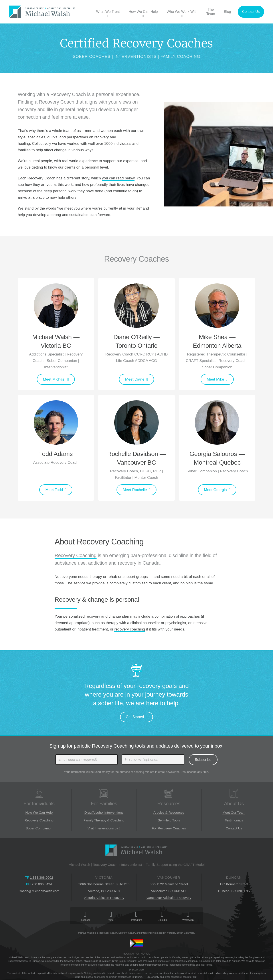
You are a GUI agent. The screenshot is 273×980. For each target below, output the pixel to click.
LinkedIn (162, 916)
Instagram (136, 916)
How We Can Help (143, 14)
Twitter (111, 916)
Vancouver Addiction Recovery (169, 898)
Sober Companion (39, 828)
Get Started (135, 717)
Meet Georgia (215, 490)
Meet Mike (215, 379)
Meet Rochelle (135, 490)
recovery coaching (130, 629)
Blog (227, 12)
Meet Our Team (234, 812)
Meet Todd (54, 490)
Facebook (85, 916)
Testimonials (234, 820)
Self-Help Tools (169, 820)
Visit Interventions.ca (104, 828)
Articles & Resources (169, 812)
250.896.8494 (42, 884)
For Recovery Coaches (169, 828)
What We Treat (108, 14)
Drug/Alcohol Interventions (104, 812)
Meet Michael (54, 379)
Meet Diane (135, 379)
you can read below (118, 178)
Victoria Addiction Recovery (104, 898)
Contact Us (251, 12)
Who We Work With (182, 14)
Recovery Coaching (76, 555)
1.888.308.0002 (42, 877)
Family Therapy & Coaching (104, 820)
